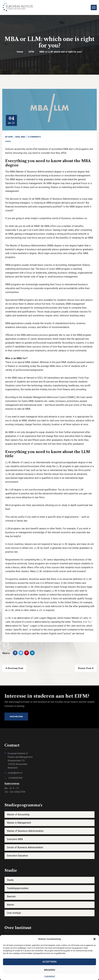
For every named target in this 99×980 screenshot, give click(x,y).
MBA (23, 137)
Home (20, 52)
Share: (6, 653)
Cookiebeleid (50, 976)
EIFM (31, 52)
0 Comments (34, 137)
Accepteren (49, 962)
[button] (94, 939)
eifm (10, 137)
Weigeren (50, 970)
